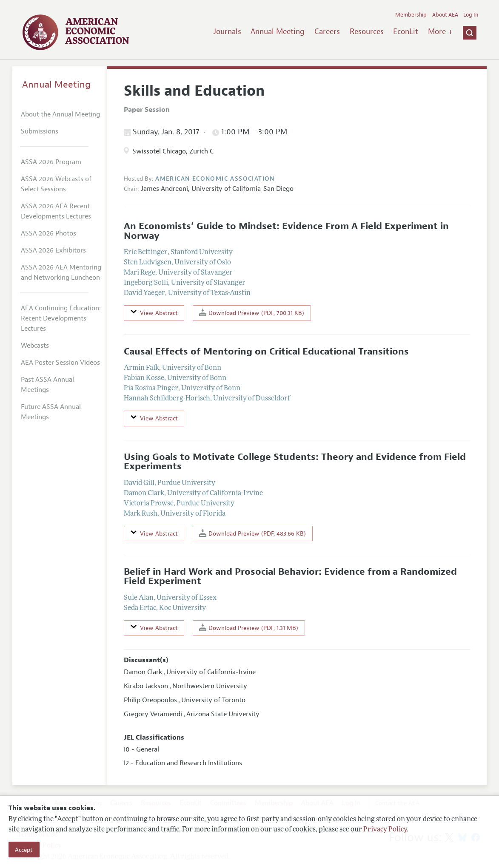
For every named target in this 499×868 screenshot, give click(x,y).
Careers (327, 31)
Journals (227, 31)
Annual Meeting (278, 31)
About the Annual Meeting (60, 114)
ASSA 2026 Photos (48, 233)
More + (440, 31)
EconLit (406, 31)
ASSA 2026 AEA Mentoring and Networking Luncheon (61, 272)
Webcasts (35, 346)
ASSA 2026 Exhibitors (53, 250)
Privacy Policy (385, 830)
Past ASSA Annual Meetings (47, 385)
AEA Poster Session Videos (60, 363)
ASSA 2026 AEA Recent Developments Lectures (56, 211)
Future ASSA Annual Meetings (51, 412)
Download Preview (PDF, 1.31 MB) (249, 628)
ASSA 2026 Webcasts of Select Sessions (56, 184)
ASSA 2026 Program (51, 162)
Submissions (40, 131)
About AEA (445, 15)
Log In (471, 15)
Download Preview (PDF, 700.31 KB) (252, 313)
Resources (367, 31)
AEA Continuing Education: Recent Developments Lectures (61, 318)
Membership (411, 15)
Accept (24, 850)
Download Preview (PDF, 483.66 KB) (252, 533)
